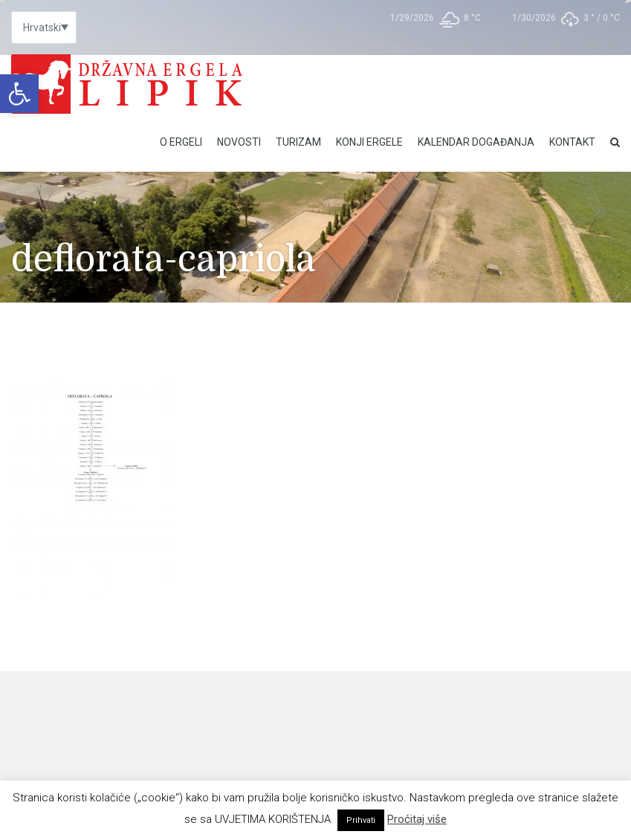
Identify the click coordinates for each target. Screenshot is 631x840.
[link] (19, 94)
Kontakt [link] (572, 142)
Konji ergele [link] (369, 142)
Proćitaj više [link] (417, 819)
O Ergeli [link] (181, 142)
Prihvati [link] (361, 820)
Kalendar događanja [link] (476, 142)
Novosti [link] (239, 142)
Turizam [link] (298, 142)
